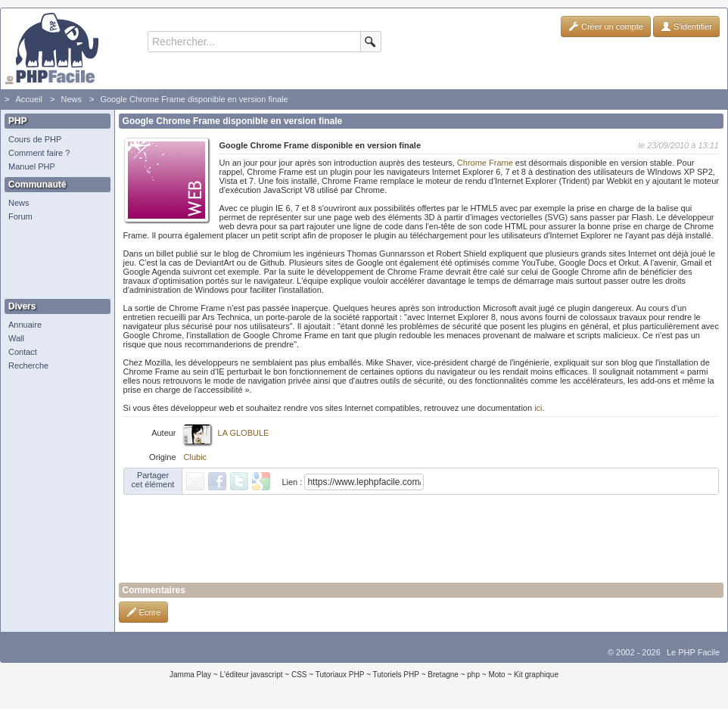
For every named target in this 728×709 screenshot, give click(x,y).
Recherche (28, 365)
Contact (23, 352)
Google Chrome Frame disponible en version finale (194, 99)
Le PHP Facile (693, 652)
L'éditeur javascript (251, 675)
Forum (20, 216)
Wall (16, 338)
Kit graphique (536, 675)
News (71, 99)
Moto (496, 675)
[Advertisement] (54, 261)
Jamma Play (190, 675)
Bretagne (443, 675)
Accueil (28, 99)
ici (538, 408)
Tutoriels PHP (396, 675)
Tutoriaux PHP (340, 675)
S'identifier (686, 26)
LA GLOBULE (244, 433)
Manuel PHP (32, 166)
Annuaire (25, 325)
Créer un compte (606, 26)
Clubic (196, 457)
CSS (299, 675)
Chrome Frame (484, 163)
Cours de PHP (35, 139)
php (473, 675)
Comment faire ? (39, 153)
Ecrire (144, 612)
